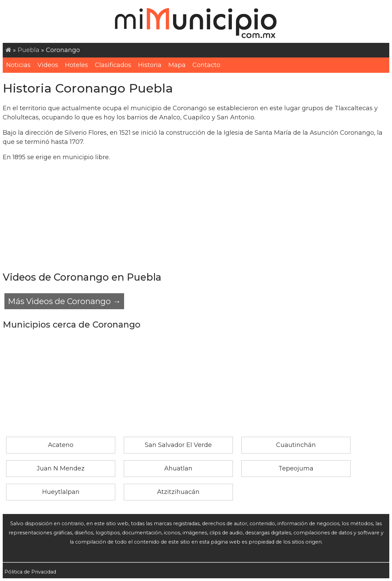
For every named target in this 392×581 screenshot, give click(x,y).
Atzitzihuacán (178, 492)
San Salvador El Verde (178, 445)
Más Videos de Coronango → (64, 301)
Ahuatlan (178, 468)
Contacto (206, 65)
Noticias (18, 65)
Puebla (29, 50)
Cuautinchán (296, 445)
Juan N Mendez (61, 468)
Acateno (61, 445)
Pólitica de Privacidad (30, 572)
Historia (150, 65)
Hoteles (76, 65)
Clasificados (113, 65)
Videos (48, 65)
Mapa (177, 65)
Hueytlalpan (61, 492)
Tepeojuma (296, 468)
